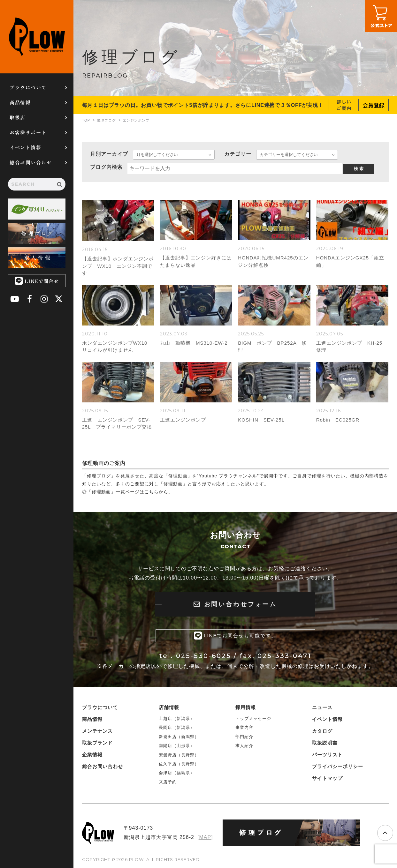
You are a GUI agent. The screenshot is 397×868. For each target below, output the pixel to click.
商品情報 (20, 102)
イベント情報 (25, 147)
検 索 (359, 169)
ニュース (322, 707)
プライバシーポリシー (338, 766)
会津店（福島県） (177, 772)
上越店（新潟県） (177, 718)
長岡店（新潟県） (177, 727)
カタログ (322, 731)
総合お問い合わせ (31, 162)
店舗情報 (169, 707)
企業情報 (92, 754)
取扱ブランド (97, 742)
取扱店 (18, 117)
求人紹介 (244, 745)
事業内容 (244, 727)
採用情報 (246, 707)
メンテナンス (97, 731)
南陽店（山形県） (177, 745)
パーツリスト (327, 754)
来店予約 (168, 782)
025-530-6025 (204, 656)
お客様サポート (28, 132)
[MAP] (205, 837)
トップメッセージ (253, 718)
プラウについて (28, 87)
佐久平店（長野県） (179, 763)
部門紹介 (244, 736)
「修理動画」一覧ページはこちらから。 (130, 492)
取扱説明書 (325, 742)
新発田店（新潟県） (179, 736)
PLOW (37, 37)
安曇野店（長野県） (179, 755)
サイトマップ (327, 778)
